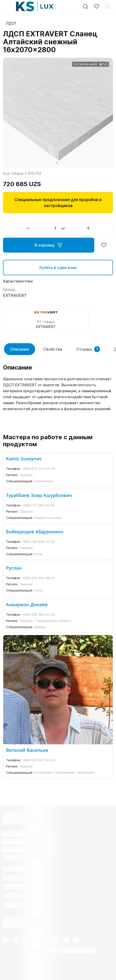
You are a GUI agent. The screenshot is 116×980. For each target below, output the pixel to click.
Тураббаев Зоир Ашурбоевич (39, 495)
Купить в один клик (58, 268)
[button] (57, 163)
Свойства (53, 349)
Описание (20, 349)
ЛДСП (11, 23)
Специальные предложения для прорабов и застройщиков (58, 203)
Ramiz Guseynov (24, 459)
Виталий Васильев (27, 750)
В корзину (49, 245)
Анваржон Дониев (27, 604)
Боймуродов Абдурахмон (35, 532)
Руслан (14, 568)
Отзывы (88, 349)
